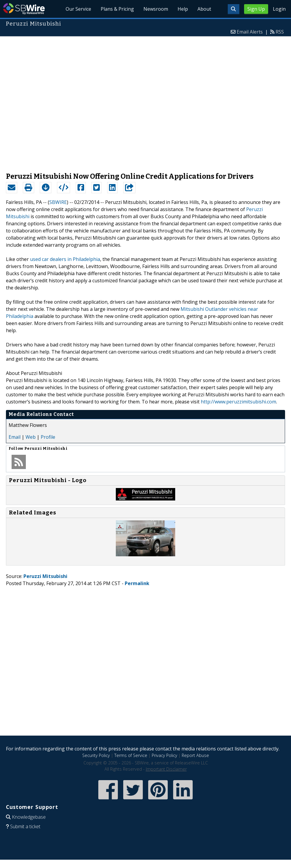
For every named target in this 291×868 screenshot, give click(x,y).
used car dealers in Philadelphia (65, 259)
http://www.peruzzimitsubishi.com (238, 402)
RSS (280, 32)
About (204, 9)
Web (31, 437)
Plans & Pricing (117, 9)
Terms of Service (131, 755)
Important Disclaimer (166, 769)
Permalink (137, 583)
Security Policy (96, 755)
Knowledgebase (29, 817)
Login (279, 9)
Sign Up (256, 9)
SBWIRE (58, 202)
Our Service (78, 9)
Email (15, 437)
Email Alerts (250, 32)
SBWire (24, 9)
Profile (48, 437)
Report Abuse (195, 755)
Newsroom (156, 9)
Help (183, 9)
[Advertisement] (68, 101)
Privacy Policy (165, 755)
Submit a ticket (25, 826)
